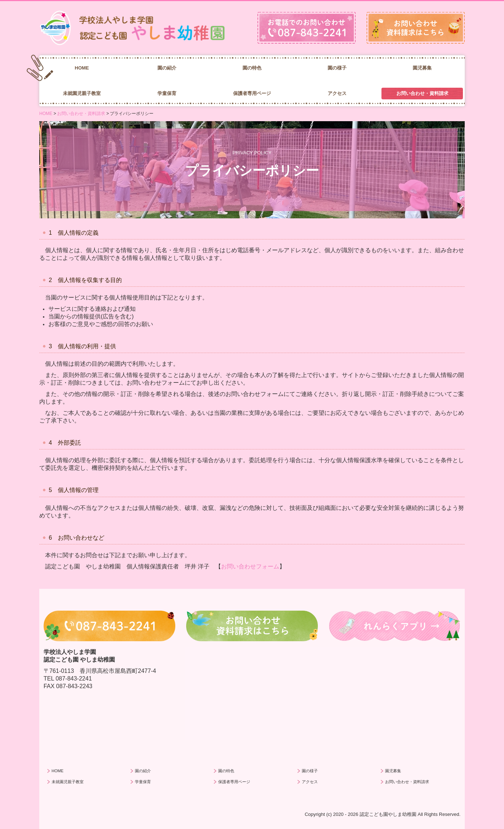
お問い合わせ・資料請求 (422, 93)
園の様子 (337, 68)
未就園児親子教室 (82, 93)
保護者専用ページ (252, 93)
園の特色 (252, 68)
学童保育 (167, 93)
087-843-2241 (74, 679)
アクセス (337, 93)
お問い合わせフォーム (250, 566)
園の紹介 (167, 68)
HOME (82, 68)
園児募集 (422, 68)
